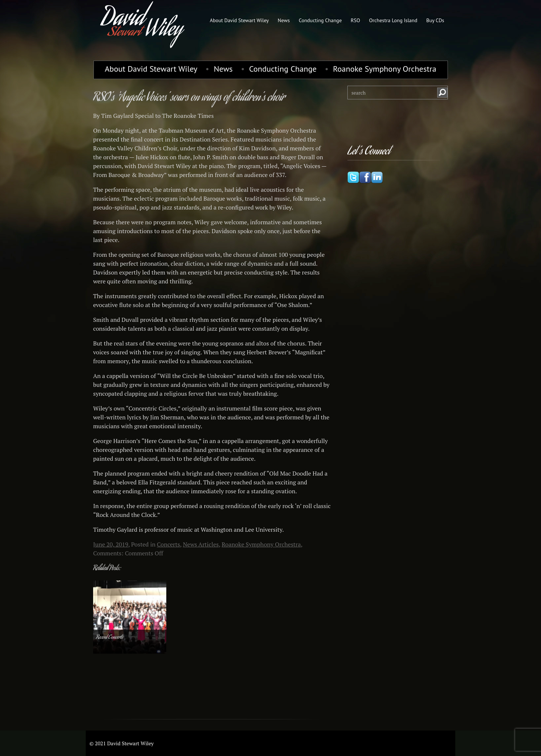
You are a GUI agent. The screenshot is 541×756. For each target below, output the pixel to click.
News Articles (201, 544)
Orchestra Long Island (393, 20)
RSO (355, 20)
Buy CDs (435, 20)
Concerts (169, 544)
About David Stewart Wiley (239, 20)
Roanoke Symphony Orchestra (385, 69)
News (284, 20)
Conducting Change (320, 20)
